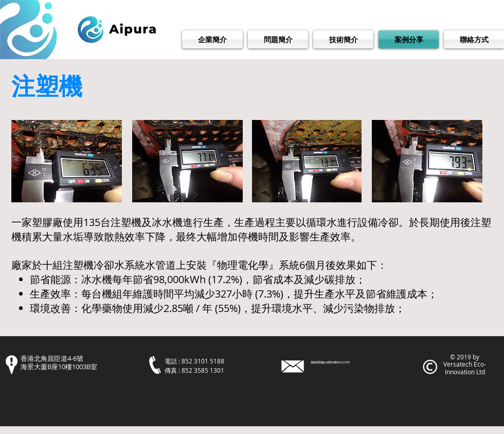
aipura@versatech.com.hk (336, 362)
